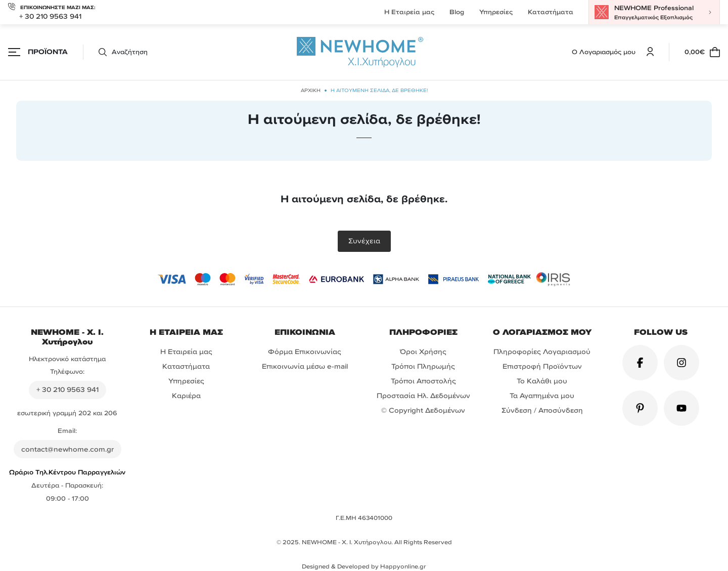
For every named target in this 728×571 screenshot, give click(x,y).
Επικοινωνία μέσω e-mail (305, 366)
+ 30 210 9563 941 (50, 16)
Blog (457, 12)
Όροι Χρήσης (423, 352)
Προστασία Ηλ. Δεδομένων (423, 396)
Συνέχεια (364, 241)
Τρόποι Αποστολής (423, 381)
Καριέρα (186, 396)
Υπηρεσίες (496, 12)
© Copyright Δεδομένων (423, 410)
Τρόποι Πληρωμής (423, 366)
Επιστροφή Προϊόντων (542, 366)
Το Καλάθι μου (542, 381)
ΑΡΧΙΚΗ (311, 90)
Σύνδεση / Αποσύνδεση (542, 410)
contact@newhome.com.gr (67, 449)
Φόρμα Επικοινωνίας (305, 352)
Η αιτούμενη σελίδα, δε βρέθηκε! (379, 90)
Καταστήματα (551, 12)
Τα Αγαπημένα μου (542, 396)
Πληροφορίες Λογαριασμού (542, 352)
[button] (115, 52)
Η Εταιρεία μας (409, 12)
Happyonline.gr (403, 566)
